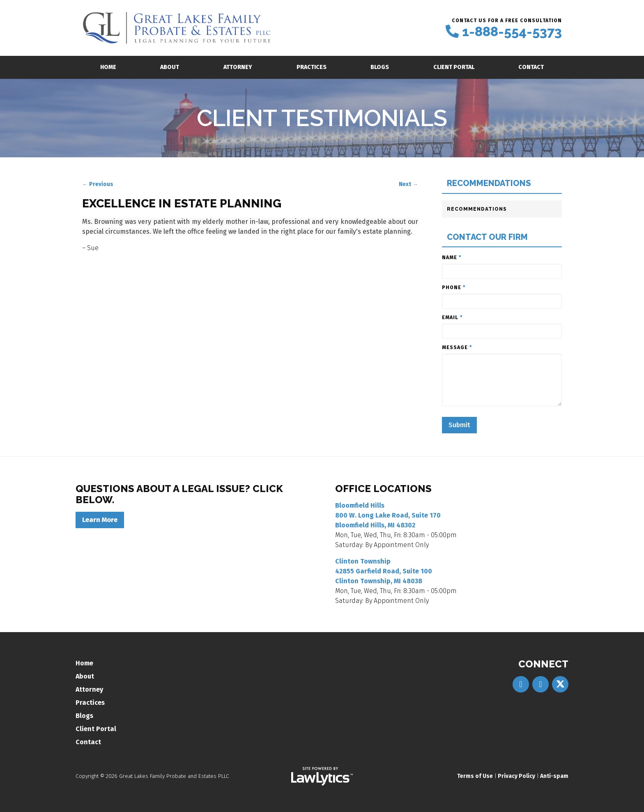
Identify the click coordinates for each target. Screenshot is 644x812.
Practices (312, 67)
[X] (560, 684)
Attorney (238, 67)
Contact (531, 67)
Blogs (380, 67)
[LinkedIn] (540, 684)
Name (452, 258)
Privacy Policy (516, 776)
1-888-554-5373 (512, 32)
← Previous (98, 184)
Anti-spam (554, 776)
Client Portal (454, 67)
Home (108, 67)
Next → (408, 184)
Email (452, 317)
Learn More (100, 520)
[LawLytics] (322, 776)
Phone (454, 288)
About (170, 67)
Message (457, 347)
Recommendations (489, 183)
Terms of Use (475, 776)
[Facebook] (521, 684)
